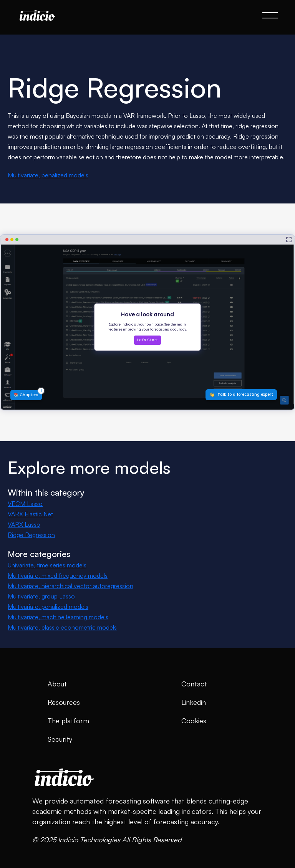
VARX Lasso (24, 524)
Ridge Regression (31, 535)
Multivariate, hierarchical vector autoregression (70, 586)
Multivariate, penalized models (48, 175)
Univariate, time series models (47, 565)
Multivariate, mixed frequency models (58, 575)
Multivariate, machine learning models (58, 617)
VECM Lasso (25, 504)
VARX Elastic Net (30, 514)
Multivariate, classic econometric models (62, 627)
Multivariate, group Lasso (41, 596)
